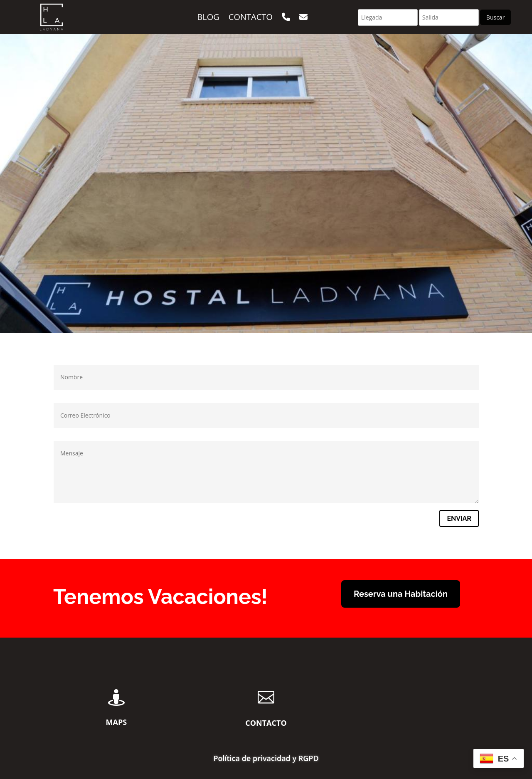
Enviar (459, 518)
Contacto (251, 17)
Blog (208, 17)
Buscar (496, 17)
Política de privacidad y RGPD (266, 759)
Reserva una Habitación (401, 594)
